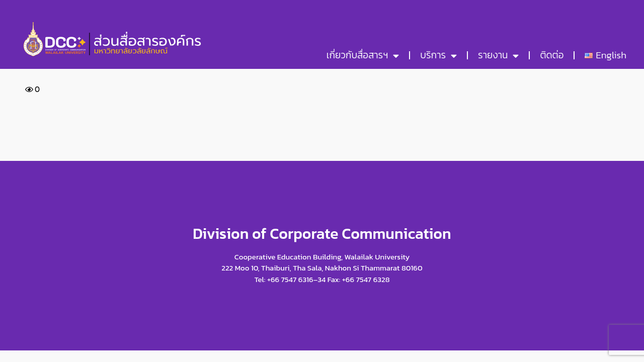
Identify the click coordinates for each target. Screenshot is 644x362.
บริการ (438, 56)
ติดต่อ (552, 55)
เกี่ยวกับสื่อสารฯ (363, 56)
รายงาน (498, 56)
